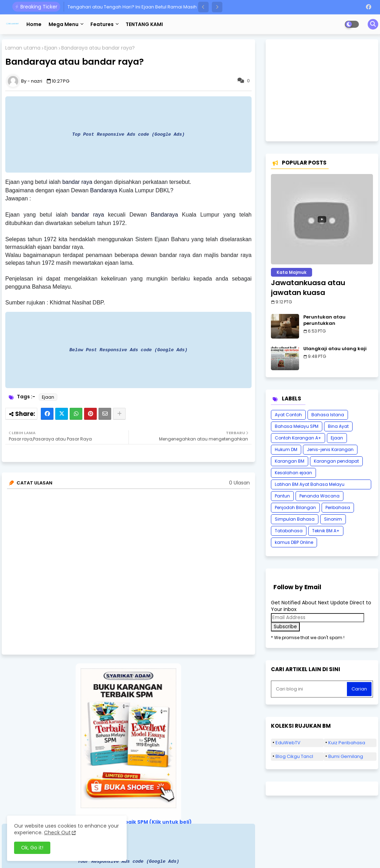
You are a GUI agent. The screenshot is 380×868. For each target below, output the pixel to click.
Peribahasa (338, 507)
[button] (203, 7)
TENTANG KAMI (144, 24)
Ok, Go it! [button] (32, 848)
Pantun (282, 496)
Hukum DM (286, 449)
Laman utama (23, 48)
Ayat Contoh (288, 415)
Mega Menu (64, 24)
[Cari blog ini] (310, 689)
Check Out (57, 832)
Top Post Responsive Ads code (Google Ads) (128, 134)
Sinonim (333, 519)
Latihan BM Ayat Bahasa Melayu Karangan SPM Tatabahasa (310, 485)
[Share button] (119, 414)
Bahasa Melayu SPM (297, 426)
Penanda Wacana (319, 496)
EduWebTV (288, 743)
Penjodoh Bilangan (295, 507)
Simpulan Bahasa (295, 519)
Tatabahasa (289, 531)
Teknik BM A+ (326, 531)
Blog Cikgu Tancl (294, 756)
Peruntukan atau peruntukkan (324, 320)
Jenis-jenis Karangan (330, 449)
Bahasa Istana (328, 415)
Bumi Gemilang (346, 756)
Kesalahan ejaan (293, 473)
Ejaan (51, 48)
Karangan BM (290, 461)
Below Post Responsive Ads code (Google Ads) (128, 350)
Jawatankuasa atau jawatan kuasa (308, 288)
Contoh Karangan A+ (298, 438)
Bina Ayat (338, 426)
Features (102, 24)
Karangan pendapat (336, 461)
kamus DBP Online (294, 542)
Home (34, 24)
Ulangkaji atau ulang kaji (335, 349)
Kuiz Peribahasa (347, 743)
